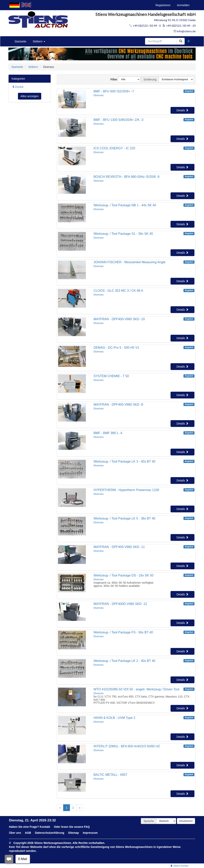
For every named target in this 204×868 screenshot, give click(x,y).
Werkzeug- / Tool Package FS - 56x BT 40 (123, 632)
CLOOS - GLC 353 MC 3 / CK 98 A (118, 291)
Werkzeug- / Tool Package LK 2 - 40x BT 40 (124, 661)
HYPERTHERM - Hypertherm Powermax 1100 (126, 490)
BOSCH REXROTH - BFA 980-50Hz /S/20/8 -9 (126, 177)
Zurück (18, 87)
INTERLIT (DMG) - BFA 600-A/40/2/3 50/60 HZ (127, 746)
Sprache (149, 821)
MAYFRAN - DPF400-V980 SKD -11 (119, 547)
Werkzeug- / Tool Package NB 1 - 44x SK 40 (125, 205)
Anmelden (183, 5)
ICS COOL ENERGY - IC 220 (114, 148)
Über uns (15, 833)
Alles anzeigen (30, 96)
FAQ (87, 827)
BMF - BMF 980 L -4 (108, 433)
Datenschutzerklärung (50, 833)
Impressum (90, 833)
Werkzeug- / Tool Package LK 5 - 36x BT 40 (124, 518)
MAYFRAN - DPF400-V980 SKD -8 (118, 405)
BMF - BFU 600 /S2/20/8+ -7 (114, 91)
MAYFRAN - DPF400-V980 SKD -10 (119, 319)
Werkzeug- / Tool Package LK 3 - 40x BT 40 (124, 461)
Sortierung (150, 79)
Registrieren (163, 5)
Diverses (99, 95)
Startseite (20, 41)
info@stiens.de (185, 31)
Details (183, 110)
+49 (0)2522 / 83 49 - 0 (145, 26)
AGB (28, 833)
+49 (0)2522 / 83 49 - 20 (179, 26)
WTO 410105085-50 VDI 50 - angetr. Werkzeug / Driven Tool (136, 689)
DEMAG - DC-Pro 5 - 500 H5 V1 (116, 348)
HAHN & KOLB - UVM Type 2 (114, 718)
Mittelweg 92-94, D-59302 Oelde (175, 20)
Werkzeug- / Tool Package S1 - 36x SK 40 (123, 234)
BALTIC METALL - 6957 (110, 775)
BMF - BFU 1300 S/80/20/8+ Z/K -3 (118, 120)
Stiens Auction (179, 866)
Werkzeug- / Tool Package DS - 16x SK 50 (123, 575)
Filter (112, 79)
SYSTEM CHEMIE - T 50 (111, 376)
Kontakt (45, 827)
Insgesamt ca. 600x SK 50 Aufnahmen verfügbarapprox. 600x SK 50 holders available (123, 584)
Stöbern (39, 41)
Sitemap (74, 833)
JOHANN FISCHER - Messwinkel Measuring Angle (129, 262)
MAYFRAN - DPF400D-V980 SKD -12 (120, 604)
